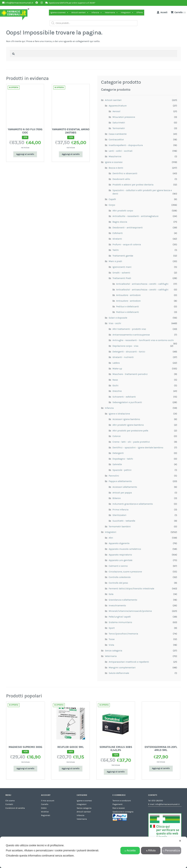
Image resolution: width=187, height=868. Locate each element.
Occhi (115, 386)
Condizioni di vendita (15, 808)
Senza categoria (114, 651)
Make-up (117, 369)
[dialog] (93, 852)
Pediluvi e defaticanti (128, 307)
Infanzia (97, 13)
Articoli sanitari (80, 13)
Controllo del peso (118, 583)
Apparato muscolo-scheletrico (125, 549)
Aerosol (116, 111)
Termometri (119, 128)
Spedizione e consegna (123, 812)
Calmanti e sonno (118, 566)
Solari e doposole (118, 318)
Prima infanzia (120, 510)
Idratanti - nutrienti (123, 357)
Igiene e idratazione (119, 414)
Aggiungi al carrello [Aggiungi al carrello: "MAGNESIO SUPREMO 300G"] (25, 769)
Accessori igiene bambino (126, 419)
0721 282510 (157, 801)
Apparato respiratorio (120, 555)
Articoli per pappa (122, 493)
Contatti (9, 804)
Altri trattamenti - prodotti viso (129, 329)
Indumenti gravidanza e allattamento (133, 504)
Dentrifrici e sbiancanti (125, 173)
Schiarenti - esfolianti (124, 397)
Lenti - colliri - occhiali (121, 151)
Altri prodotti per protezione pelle (130, 431)
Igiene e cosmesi (59, 13)
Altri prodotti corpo (123, 211)
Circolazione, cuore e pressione (125, 572)
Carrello (45, 804)
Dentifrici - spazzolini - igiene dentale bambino (138, 448)
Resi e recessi (119, 808)
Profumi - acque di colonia (127, 245)
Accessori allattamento (125, 487)
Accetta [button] (130, 850)
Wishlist (45, 812)
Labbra (116, 363)
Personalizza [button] (171, 850)
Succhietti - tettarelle (124, 521)
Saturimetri (119, 123)
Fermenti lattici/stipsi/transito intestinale (131, 589)
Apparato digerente (119, 543)
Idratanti (117, 239)
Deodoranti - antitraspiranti (128, 228)
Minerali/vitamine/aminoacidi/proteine (130, 611)
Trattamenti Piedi (122, 278)
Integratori (127, 13)
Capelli (112, 199)
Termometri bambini (120, 527)
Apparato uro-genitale (121, 560)
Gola (111, 594)
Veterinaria (111, 13)
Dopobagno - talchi (123, 459)
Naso (115, 380)
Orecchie (117, 391)
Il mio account (48, 801)
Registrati (46, 815)
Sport (112, 628)
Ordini (44, 808)
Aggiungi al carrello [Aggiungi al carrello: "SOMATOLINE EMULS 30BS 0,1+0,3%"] (116, 772)
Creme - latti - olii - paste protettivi (131, 442)
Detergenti (118, 453)
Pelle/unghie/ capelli (120, 617)
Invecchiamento (117, 606)
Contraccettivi (116, 140)
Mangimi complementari (122, 668)
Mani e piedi (115, 261)
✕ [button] (180, 841)
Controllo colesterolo (120, 577)
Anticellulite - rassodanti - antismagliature (135, 216)
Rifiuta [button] (151, 850)
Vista (111, 645)
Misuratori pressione (124, 117)
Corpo (112, 205)
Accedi (162, 12)
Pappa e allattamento (120, 481)
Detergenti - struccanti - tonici (129, 352)
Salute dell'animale (119, 673)
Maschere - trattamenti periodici (130, 374)
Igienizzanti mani (122, 267)
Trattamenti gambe (123, 256)
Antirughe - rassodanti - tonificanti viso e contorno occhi (143, 340)
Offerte (140, 13)
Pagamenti (118, 804)
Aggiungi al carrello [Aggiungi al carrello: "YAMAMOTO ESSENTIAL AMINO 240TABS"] (71, 154)
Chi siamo (10, 801)
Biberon (117, 498)
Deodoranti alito (121, 179)
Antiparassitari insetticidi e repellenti (129, 662)
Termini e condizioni (122, 801)
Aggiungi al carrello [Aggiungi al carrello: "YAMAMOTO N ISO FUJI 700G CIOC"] (25, 154)
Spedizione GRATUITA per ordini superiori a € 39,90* (72, 3)
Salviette (117, 464)
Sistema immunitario (120, 622)
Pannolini (114, 476)
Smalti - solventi (121, 273)
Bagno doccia (120, 222)
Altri (111, 538)
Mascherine (115, 156)
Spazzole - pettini (122, 470)
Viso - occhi (115, 323)
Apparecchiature (118, 106)
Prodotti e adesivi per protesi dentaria (133, 185)
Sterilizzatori (119, 515)
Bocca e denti (116, 168)
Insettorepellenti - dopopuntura (126, 145)
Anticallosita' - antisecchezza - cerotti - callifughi (142, 284)
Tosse (112, 639)
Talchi (116, 250)
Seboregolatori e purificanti (127, 402)
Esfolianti (118, 233)
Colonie (117, 436)
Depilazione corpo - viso (125, 346)
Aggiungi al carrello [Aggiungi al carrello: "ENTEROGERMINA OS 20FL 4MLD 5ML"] (161, 768)
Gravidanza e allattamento (123, 600)
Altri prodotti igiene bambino (128, 425)
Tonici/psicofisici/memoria (123, 634)
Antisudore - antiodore (128, 295)
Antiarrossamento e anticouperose (131, 335)
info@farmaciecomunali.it (167, 804)
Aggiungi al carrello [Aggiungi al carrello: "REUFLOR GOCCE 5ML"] (71, 769)
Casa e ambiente (118, 134)
